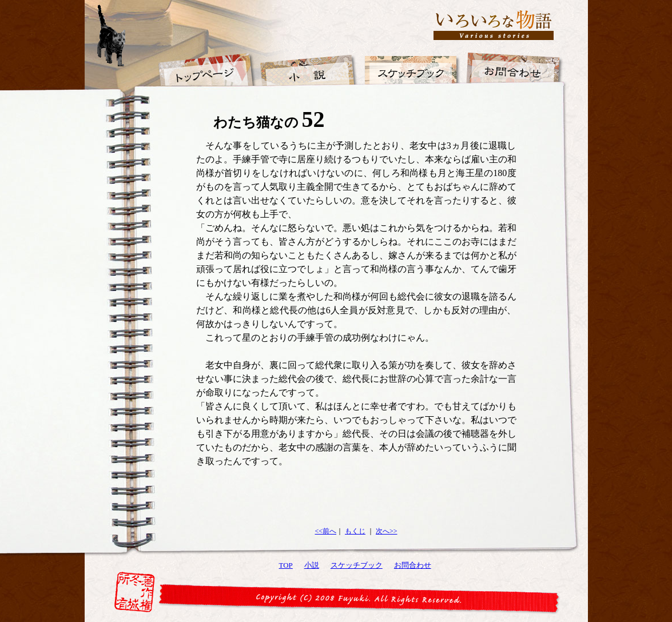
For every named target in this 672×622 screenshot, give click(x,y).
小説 (312, 565)
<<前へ (325, 531)
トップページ (206, 63)
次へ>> (387, 531)
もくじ (355, 531)
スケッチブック (357, 565)
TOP (286, 565)
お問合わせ (413, 565)
